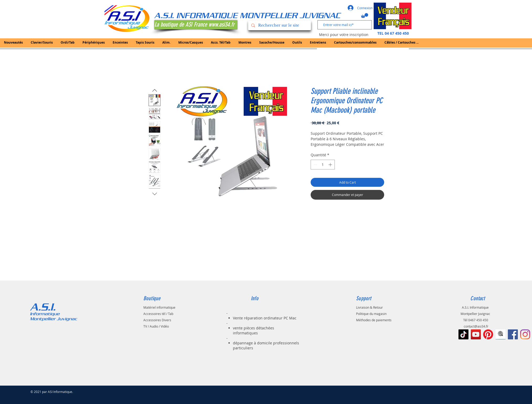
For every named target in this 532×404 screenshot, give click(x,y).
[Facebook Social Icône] (513, 334)
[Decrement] (315, 165)
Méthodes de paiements (374, 320)
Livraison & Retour (369, 307)
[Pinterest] (488, 334)
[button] (365, 15)
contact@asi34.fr (476, 326)
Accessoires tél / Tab (158, 314)
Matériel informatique (159, 307)
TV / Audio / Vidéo (156, 326)
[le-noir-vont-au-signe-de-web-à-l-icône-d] (500, 334)
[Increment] (331, 165)
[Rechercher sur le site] (279, 25)
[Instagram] (525, 334)
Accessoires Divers (157, 320)
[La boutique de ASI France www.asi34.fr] (196, 25)
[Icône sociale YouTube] (476, 334)
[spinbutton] (323, 165)
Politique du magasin (371, 314)
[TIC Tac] (463, 334)
